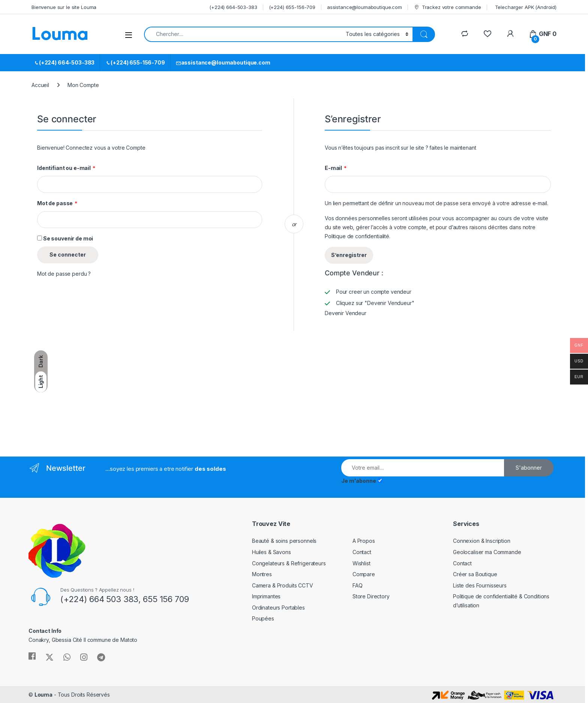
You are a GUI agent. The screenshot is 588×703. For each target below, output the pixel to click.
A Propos (364, 541)
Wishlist (361, 563)
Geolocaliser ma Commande (487, 552)
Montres (262, 574)
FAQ (358, 585)
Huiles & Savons (271, 552)
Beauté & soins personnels (284, 541)
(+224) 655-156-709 (292, 7)
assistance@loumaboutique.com (364, 7)
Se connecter (68, 255)
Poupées (263, 618)
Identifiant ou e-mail (66, 168)
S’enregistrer (349, 255)
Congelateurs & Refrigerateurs (289, 563)
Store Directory (371, 596)
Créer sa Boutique (475, 574)
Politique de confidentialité (357, 236)
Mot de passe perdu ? (64, 274)
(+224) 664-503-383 (233, 7)
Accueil (40, 85)
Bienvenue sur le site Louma (64, 7)
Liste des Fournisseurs (480, 585)
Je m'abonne (358, 481)
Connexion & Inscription (482, 541)
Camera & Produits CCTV (283, 585)
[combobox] (243, 34)
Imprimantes (266, 596)
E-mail (336, 168)
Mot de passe (57, 203)
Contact (362, 552)
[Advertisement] (93, 393)
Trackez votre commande (447, 7)
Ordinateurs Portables (278, 608)
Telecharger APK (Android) (526, 7)
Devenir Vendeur (346, 313)
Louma (43, 695)
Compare (364, 574)
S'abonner (529, 468)
